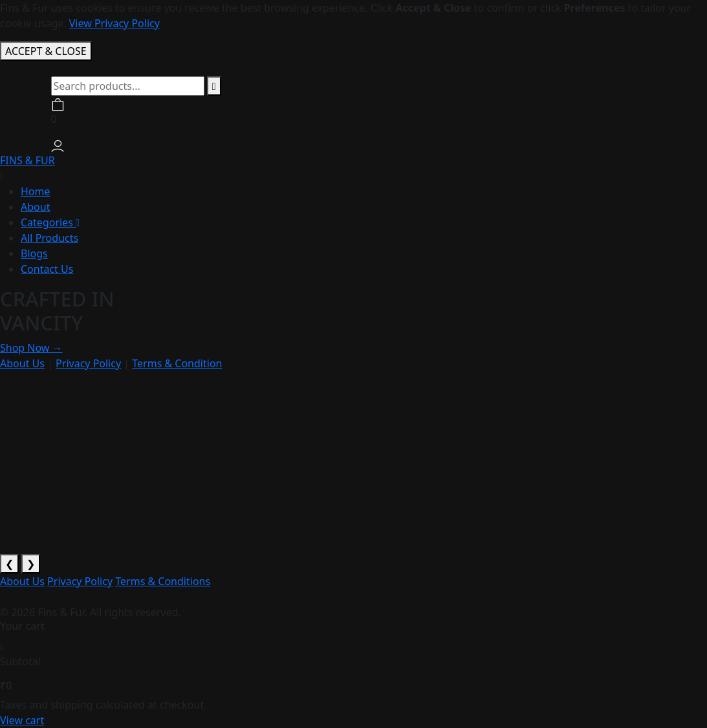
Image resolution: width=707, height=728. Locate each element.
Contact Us (47, 269)
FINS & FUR (27, 160)
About (35, 207)
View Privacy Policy (114, 23)
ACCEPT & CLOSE (46, 51)
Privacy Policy (88, 363)
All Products (49, 238)
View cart (22, 720)
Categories (50, 222)
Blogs (34, 253)
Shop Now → (31, 348)
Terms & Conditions (163, 581)
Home (36, 191)
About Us (22, 363)
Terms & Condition (177, 363)
